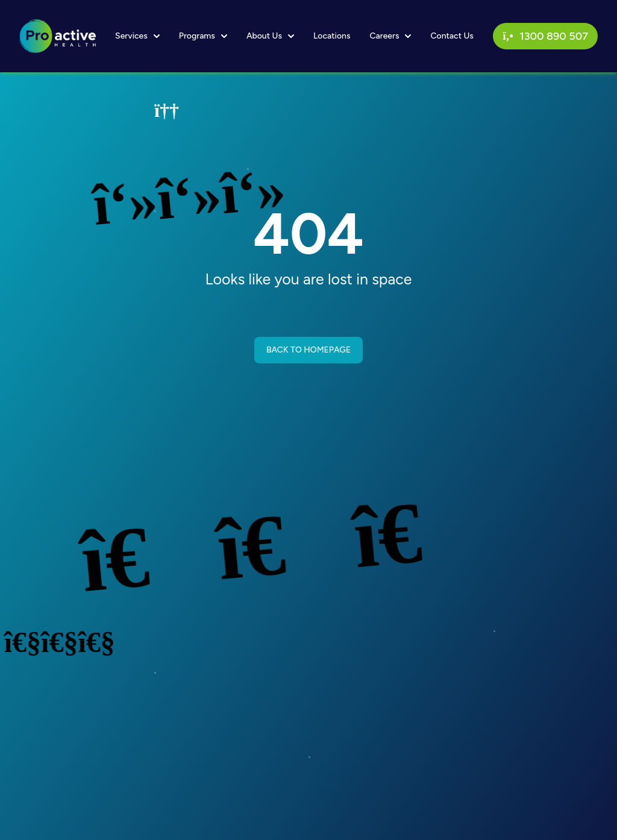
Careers (390, 36)
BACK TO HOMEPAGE (308, 350)
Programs (203, 36)
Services (137, 36)
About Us (270, 36)
